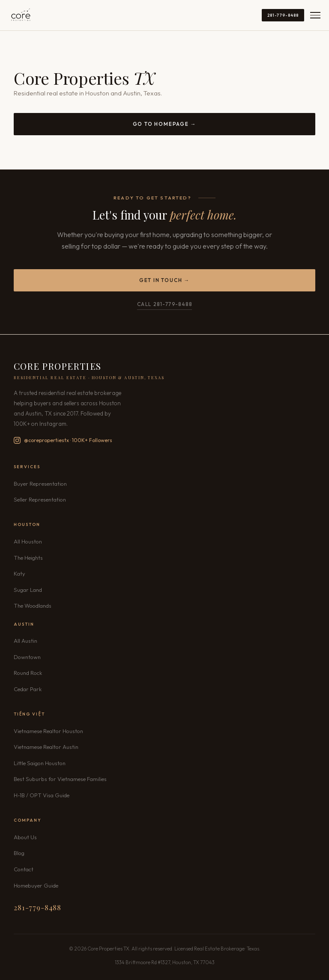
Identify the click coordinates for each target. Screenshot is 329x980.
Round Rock (28, 673)
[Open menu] (315, 15)
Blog (19, 853)
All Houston (28, 541)
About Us (25, 837)
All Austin (25, 641)
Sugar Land (28, 590)
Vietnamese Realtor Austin (46, 747)
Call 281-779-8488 (164, 304)
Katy (19, 573)
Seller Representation (40, 499)
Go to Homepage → (165, 124)
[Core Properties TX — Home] (21, 15)
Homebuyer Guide (36, 885)
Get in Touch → (164, 280)
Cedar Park (28, 689)
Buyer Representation (40, 484)
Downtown (27, 657)
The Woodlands (33, 606)
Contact (24, 869)
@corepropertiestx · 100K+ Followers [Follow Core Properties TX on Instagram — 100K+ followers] (63, 440)
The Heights (28, 558)
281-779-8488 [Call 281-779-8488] (283, 15)
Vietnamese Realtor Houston (48, 731)
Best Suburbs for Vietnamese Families (60, 779)
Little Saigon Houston (40, 763)
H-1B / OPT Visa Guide (42, 795)
